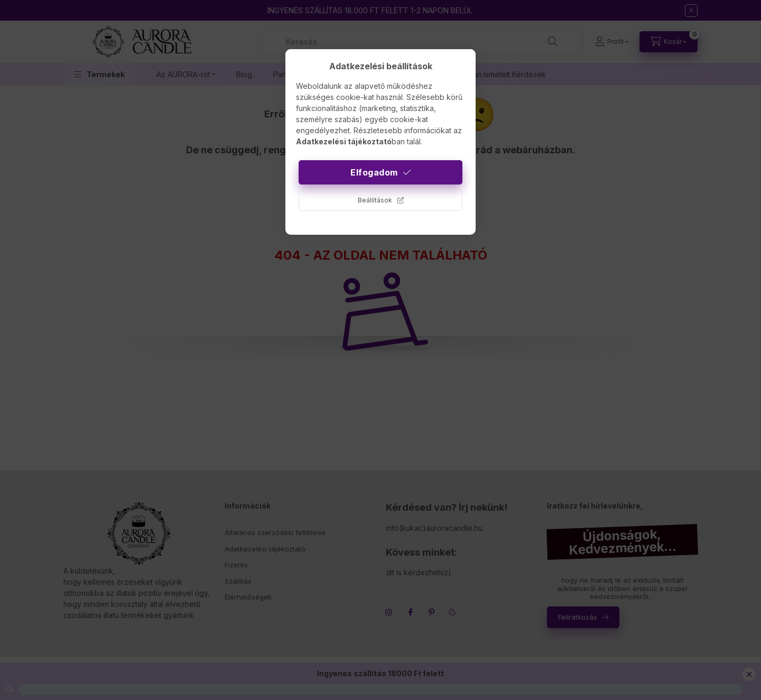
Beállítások (375, 200)
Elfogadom (374, 172)
